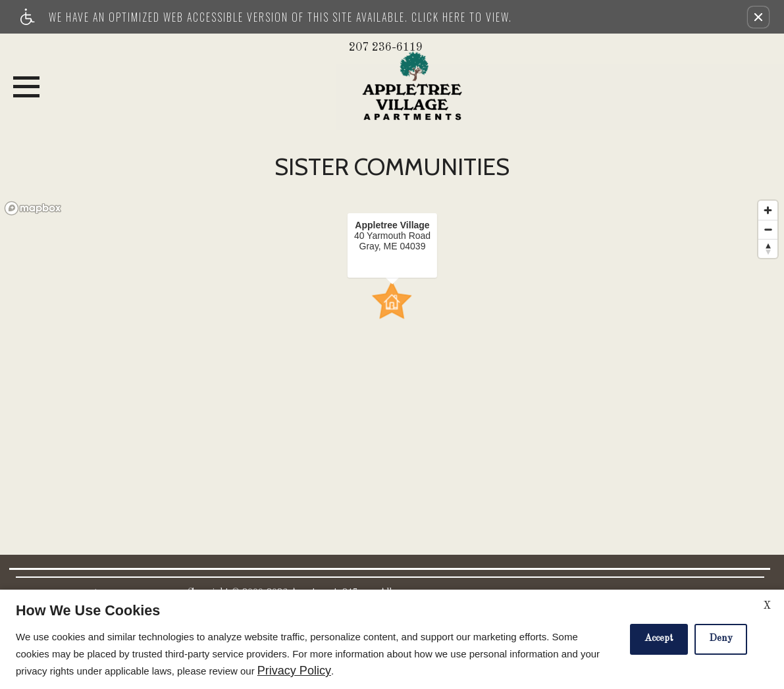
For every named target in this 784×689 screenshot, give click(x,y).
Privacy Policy (294, 671)
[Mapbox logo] (33, 208)
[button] (758, 17)
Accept (659, 639)
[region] (392, 349)
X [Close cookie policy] (767, 606)
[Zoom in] (768, 210)
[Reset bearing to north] (768, 248)
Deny (721, 639)
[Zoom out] (768, 229)
